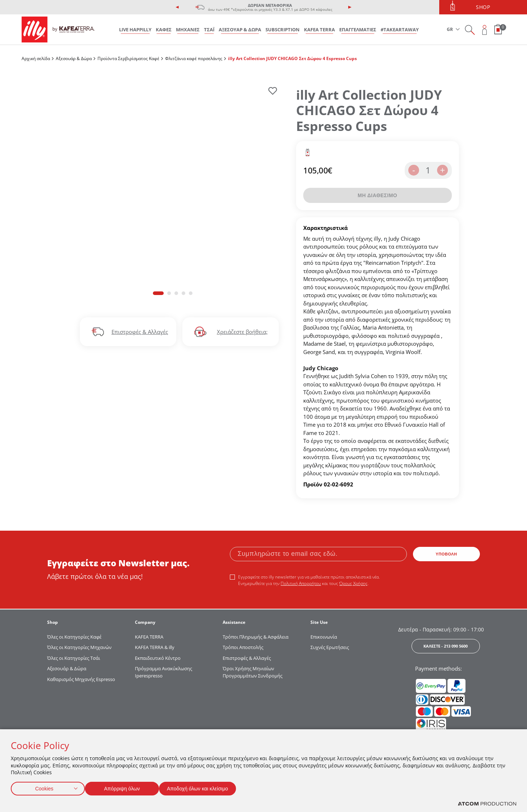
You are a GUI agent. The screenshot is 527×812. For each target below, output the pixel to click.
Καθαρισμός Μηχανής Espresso (81, 679)
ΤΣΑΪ (209, 30)
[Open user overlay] (485, 30)
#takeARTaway (400, 30)
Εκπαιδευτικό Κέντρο (158, 658)
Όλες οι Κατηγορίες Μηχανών (79, 647)
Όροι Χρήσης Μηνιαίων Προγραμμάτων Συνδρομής (253, 672)
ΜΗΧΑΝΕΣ (188, 30)
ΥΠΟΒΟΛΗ (446, 554)
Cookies (44, 787)
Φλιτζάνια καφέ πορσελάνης (194, 58)
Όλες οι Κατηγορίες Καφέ (74, 637)
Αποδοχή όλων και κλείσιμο (209, 787)
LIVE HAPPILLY (135, 30)
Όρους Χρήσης (353, 583)
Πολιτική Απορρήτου (301, 583)
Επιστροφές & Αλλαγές (140, 332)
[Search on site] (470, 30)
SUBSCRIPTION (283, 30)
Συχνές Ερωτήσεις (330, 647)
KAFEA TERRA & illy (155, 647)
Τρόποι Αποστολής (243, 647)
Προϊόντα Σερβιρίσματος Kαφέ (128, 58)
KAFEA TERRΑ (149, 637)
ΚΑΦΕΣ (164, 30)
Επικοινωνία (324, 637)
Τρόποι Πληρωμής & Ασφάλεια (256, 637)
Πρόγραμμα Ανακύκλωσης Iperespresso (163, 672)
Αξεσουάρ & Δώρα (74, 58)
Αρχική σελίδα (36, 58)
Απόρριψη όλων (126, 787)
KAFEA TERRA (319, 30)
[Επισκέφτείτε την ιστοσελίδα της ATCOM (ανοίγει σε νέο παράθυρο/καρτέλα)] (487, 804)
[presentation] (177, 7)
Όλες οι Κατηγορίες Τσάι (74, 658)
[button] (158, 293)
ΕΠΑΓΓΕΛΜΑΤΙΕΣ (358, 30)
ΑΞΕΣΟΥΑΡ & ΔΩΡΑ (240, 30)
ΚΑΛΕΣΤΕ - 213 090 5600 (446, 646)
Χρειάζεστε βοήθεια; (242, 332)
